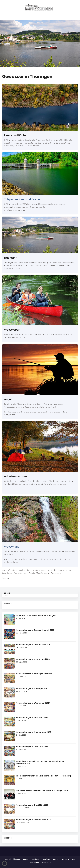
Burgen (26, 859)
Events (56, 859)
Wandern (65, 859)
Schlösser (36, 859)
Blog (73, 859)
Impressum (35, 862)
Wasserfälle (12, 547)
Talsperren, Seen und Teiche (22, 199)
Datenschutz (47, 862)
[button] (5, 863)
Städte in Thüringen (13, 859)
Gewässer (46, 859)
